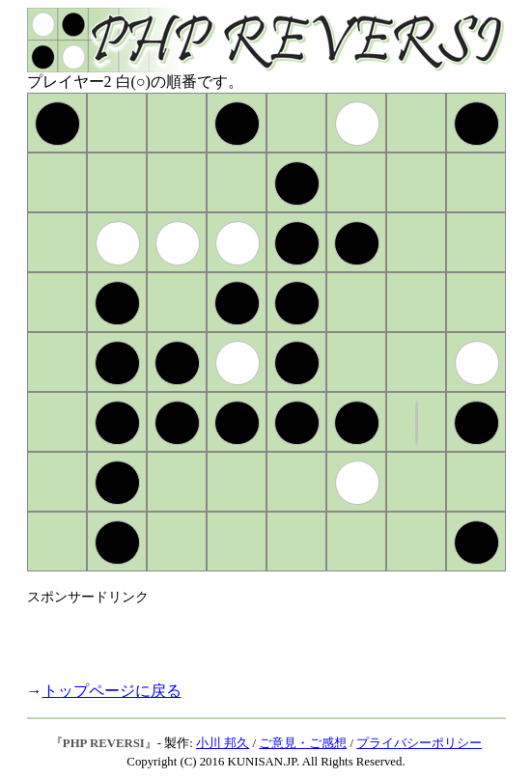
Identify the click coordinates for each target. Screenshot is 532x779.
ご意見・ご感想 (303, 743)
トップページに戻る (112, 691)
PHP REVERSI (104, 743)
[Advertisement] (253, 635)
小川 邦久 (223, 743)
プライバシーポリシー (419, 743)
